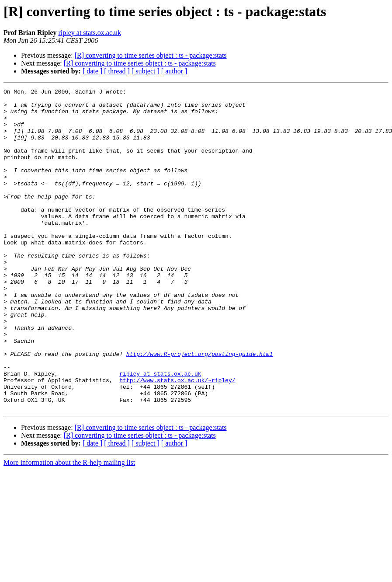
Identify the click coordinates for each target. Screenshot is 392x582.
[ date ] (92, 71)
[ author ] (174, 71)
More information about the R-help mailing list (69, 527)
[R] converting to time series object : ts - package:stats (151, 55)
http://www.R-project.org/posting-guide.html (199, 408)
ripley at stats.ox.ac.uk (90, 33)
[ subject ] (146, 71)
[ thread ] (117, 71)
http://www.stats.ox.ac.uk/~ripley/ (177, 439)
